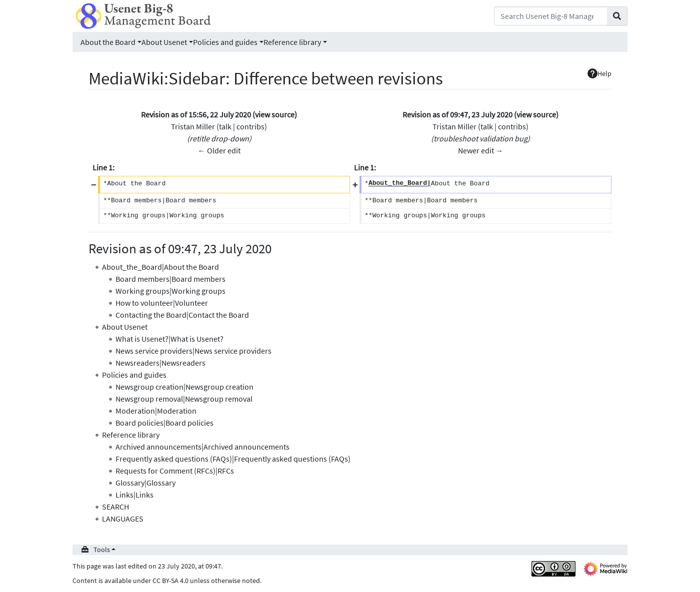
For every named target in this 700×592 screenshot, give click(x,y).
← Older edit (219, 150)
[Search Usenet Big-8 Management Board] (551, 16)
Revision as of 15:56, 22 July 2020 (196, 114)
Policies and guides (225, 42)
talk (225, 126)
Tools (102, 550)
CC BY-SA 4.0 (170, 581)
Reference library (292, 42)
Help (599, 73)
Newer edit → (481, 150)
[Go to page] (617, 16)
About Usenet (164, 42)
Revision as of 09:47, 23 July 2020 (457, 114)
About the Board (108, 42)
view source (275, 114)
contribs (250, 126)
